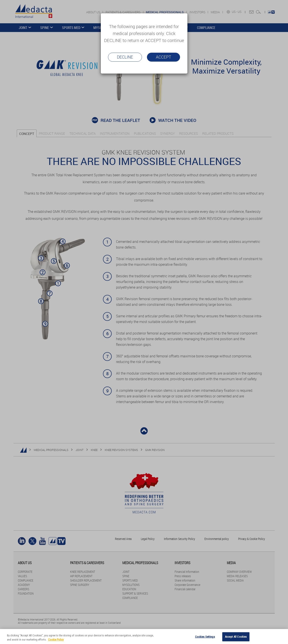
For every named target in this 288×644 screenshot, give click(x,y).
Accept (163, 57)
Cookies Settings (205, 637)
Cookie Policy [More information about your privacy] (56, 640)
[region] (144, 636)
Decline (125, 57)
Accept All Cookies (236, 637)
